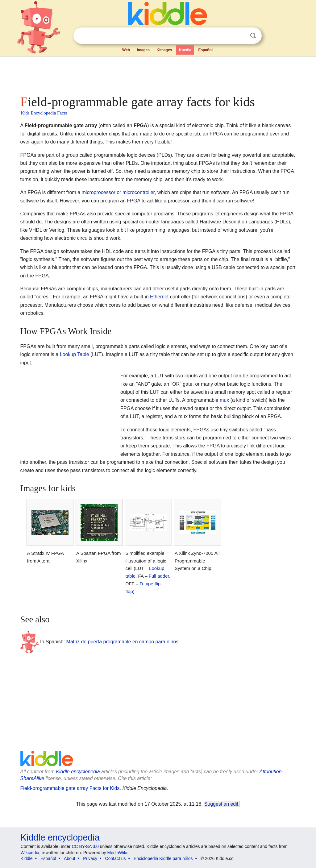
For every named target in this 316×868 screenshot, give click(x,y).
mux (224, 400)
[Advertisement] (158, 74)
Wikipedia (30, 853)
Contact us (116, 858)
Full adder (159, 576)
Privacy (90, 858)
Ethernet (159, 297)
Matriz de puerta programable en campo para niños (123, 642)
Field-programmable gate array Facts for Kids (70, 788)
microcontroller (139, 192)
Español (205, 50)
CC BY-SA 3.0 (85, 846)
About (70, 858)
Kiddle (27, 858)
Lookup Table (75, 354)
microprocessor (99, 192)
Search (253, 36)
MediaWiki (117, 853)
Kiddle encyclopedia (78, 772)
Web (126, 50)
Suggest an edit (221, 804)
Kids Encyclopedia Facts (44, 113)
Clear (240, 36)
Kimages (164, 50)
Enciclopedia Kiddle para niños (163, 858)
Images (143, 50)
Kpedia (185, 50)
